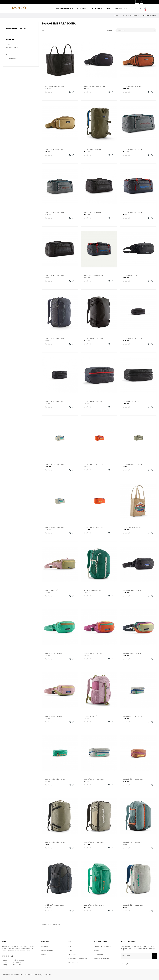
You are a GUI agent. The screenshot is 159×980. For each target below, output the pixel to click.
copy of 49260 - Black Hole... (55, 338)
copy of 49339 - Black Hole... (55, 464)
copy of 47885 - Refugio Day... (134, 842)
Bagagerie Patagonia (16, 29)
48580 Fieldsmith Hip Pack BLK (95, 86)
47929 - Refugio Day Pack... (54, 905)
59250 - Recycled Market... (132, 527)
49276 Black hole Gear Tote (54, 86)
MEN (69, 946)
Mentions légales (47, 950)
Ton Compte (99, 954)
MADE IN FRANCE (74, 962)
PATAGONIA (21, 59)
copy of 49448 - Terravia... (132, 590)
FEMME (70, 950)
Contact (97, 950)
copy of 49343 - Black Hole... (133, 149)
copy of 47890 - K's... (130, 275)
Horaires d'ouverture (102, 958)
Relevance (137, 30)
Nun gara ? (45, 954)
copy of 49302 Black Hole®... (94, 905)
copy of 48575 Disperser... (93, 149)
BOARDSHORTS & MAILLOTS (77, 958)
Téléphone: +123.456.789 (103, 946)
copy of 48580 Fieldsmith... (133, 86)
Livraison (44, 946)
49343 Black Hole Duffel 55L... (94, 275)
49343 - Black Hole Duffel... (93, 213)
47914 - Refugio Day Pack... (93, 590)
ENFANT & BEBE (73, 954)
